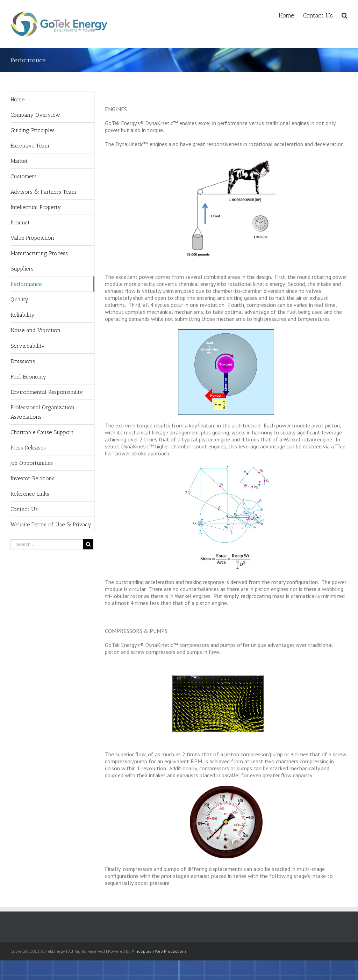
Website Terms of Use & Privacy (51, 524)
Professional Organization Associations (42, 412)
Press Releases (28, 448)
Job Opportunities (32, 463)
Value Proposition (32, 238)
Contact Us (24, 509)
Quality (19, 299)
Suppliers (22, 269)
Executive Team (30, 146)
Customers (24, 176)
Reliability (23, 315)
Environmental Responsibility (47, 392)
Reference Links (30, 494)
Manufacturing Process (39, 253)
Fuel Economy (28, 377)
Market (19, 161)
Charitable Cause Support (42, 432)
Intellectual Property (36, 207)
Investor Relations (33, 478)
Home (17, 99)
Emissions (23, 361)
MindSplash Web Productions (159, 951)
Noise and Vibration (35, 330)
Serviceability (28, 346)
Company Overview (35, 115)
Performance (26, 284)
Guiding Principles (33, 130)
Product (20, 222)
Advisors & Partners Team (43, 192)
